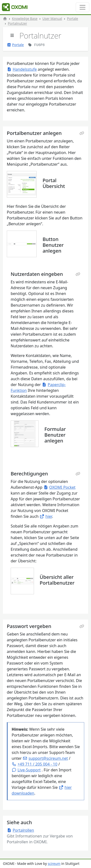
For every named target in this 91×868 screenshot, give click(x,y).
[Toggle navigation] (83, 7)
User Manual (52, 19)
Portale (73, 19)
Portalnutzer (17, 23)
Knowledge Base (25, 19)
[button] (26, 770)
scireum (54, 864)
